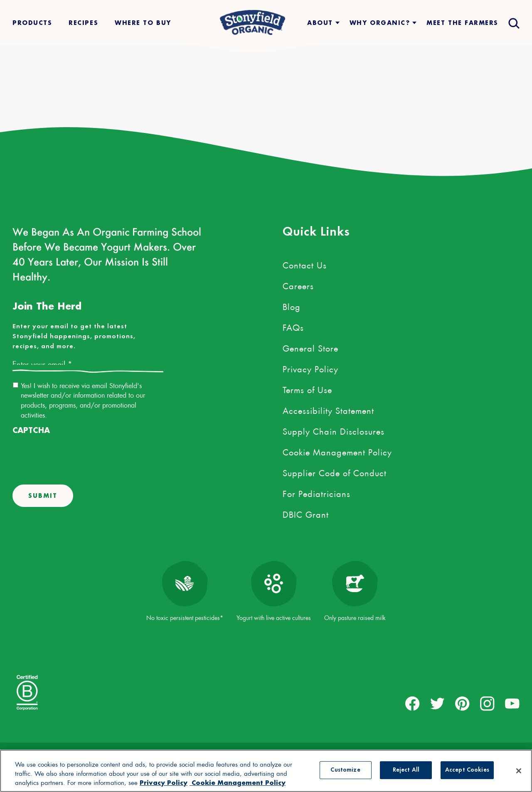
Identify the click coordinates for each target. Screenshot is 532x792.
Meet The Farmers (462, 23)
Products (32, 23)
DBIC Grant (306, 513)
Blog (292, 305)
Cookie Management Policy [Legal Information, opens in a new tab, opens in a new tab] (238, 783)
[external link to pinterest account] (462, 704)
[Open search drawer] (513, 23)
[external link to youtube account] (512, 704)
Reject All (406, 770)
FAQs (293, 326)
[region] (266, 771)
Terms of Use (307, 389)
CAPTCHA (31, 430)
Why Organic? (380, 23)
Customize (345, 770)
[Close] (519, 771)
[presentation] (76, 455)
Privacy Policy (310, 368)
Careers (298, 285)
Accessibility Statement (328, 409)
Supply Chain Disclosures (334, 430)
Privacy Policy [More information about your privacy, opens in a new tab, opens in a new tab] (164, 783)
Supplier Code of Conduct (335, 472)
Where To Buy (143, 23)
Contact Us (305, 264)
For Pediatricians (316, 492)
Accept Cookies (467, 770)
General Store (310, 347)
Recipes (83, 23)
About (320, 23)
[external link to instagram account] (487, 704)
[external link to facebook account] (413, 704)
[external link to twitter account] (437, 704)
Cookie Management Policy (337, 451)
